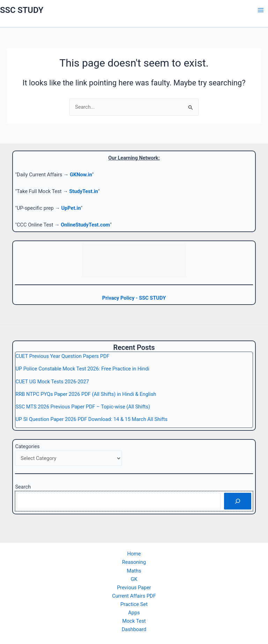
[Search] (238, 501)
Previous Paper (134, 588)
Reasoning (134, 562)
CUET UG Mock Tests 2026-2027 (52, 382)
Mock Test (134, 621)
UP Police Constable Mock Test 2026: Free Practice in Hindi (82, 369)
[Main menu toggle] (261, 10)
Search (23, 487)
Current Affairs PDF (134, 596)
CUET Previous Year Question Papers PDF (62, 356)
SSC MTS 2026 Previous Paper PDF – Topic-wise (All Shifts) (83, 407)
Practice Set (134, 604)
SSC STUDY (22, 10)
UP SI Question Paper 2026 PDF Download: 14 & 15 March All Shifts (91, 419)
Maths (134, 571)
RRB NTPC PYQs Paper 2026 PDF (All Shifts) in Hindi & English (86, 394)
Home (134, 554)
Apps (134, 613)
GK (134, 579)
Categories (27, 446)
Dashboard (134, 629)
